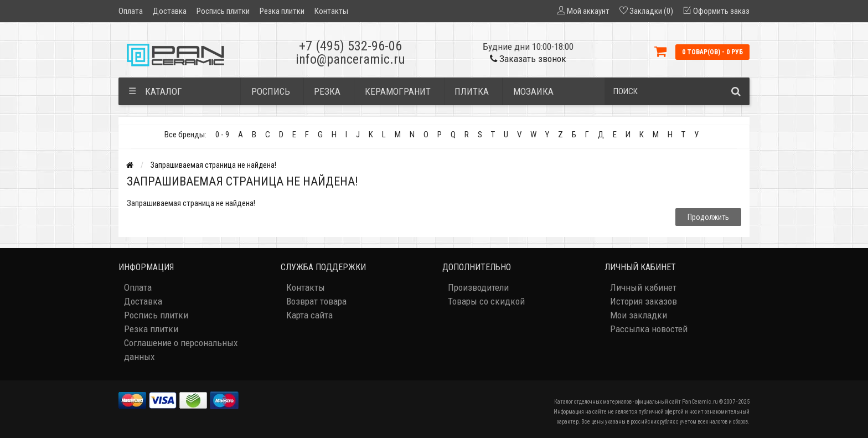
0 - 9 (222, 135)
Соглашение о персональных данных (181, 350)
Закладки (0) (651, 11)
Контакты (331, 11)
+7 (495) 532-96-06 (350, 46)
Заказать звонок (528, 59)
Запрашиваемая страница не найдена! (213, 165)
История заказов (644, 301)
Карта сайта (309, 315)
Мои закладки (639, 315)
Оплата (131, 11)
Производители (478, 287)
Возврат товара (316, 301)
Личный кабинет (643, 287)
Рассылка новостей (649, 329)
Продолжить (708, 217)
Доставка (170, 11)
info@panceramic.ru (350, 59)
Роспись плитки (223, 11)
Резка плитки (282, 11)
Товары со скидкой (486, 301)
